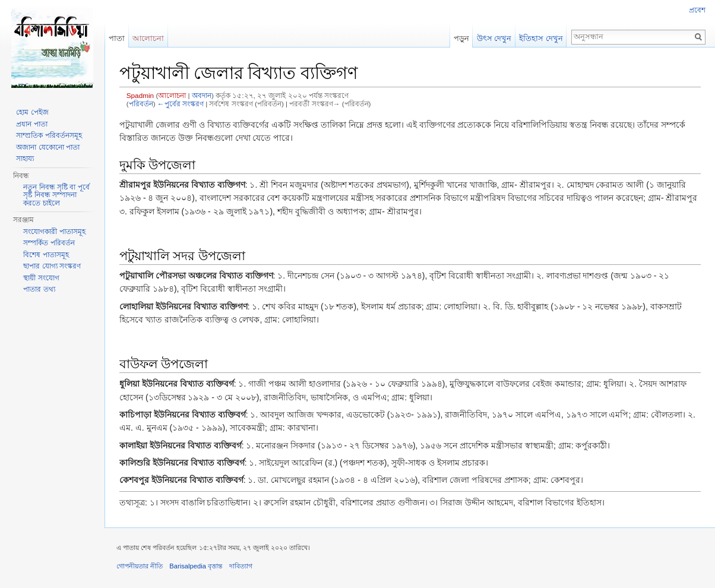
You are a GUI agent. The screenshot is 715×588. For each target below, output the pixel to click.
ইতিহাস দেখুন (541, 38)
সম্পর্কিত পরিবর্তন (49, 243)
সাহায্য (25, 159)
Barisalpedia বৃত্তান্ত (196, 566)
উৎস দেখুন (494, 38)
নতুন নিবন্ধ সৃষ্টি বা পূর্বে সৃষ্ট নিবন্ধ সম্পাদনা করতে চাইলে (56, 195)
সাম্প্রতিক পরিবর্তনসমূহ (49, 135)
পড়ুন (461, 38)
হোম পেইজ (32, 112)
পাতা (117, 38)
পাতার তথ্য (39, 289)
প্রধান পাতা (31, 124)
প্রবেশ (697, 10)
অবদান (202, 95)
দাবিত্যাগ (241, 566)
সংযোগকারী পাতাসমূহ (54, 232)
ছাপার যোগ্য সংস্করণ (52, 266)
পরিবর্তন (141, 104)
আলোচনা (172, 95)
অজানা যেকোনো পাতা (48, 147)
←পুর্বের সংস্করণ (181, 104)
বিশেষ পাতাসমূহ (46, 255)
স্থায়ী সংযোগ (41, 278)
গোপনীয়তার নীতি (140, 566)
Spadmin (140, 95)
